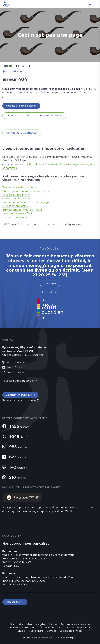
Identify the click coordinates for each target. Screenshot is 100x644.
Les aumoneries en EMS (17, 213)
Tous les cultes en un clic (18, 381)
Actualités (35, 164)
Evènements (54, 164)
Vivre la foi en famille (15, 206)
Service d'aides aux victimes (19, 400)
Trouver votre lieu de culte (20, 187)
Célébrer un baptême (16, 199)
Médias (53, 624)
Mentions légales (36, 624)
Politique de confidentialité (75, 624)
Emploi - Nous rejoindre (30, 631)
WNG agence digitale (66, 638)
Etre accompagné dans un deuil (23, 210)
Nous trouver (16, 372)
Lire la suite (50, 284)
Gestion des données (71, 631)
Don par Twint (15, 602)
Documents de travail (50, 628)
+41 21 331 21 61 (16, 363)
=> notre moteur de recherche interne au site (34, 116)
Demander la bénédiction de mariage (26, 202)
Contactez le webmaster (22, 133)
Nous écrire (14, 368)
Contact (51, 631)
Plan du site (17, 624)
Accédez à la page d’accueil (21, 106)
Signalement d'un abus (19, 395)
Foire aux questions (15, 217)
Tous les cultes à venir (16, 195)
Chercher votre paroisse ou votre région (28, 191)
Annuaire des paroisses (78, 628)
